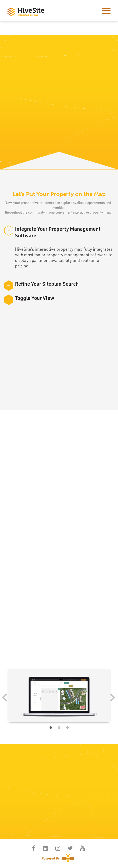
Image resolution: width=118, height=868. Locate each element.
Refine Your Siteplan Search (42, 284)
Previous (8, 699)
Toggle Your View (29, 298)
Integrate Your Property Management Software (52, 232)
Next (110, 699)
